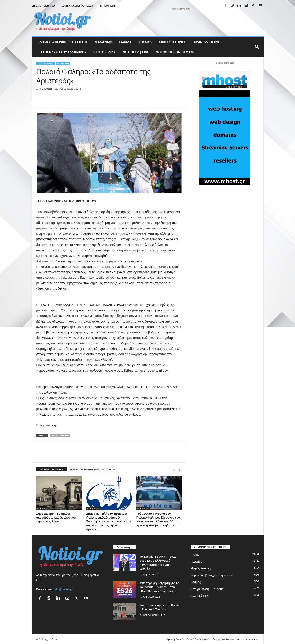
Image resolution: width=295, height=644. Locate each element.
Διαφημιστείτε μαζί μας (226, 639)
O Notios (47, 89)
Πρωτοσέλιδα (105, 52)
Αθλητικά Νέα (200, 596)
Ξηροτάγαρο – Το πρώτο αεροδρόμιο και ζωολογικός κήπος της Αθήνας (56, 517)
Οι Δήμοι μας (45, 63)
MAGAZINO (103, 42)
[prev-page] (174, 470)
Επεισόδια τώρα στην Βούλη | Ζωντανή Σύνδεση (160, 607)
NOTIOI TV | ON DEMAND (176, 52)
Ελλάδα (125, 42)
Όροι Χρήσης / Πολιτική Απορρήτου (187, 639)
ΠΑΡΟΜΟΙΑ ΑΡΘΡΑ (52, 469)
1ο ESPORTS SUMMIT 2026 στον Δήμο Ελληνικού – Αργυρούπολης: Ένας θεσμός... (158, 563)
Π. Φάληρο (63, 63)
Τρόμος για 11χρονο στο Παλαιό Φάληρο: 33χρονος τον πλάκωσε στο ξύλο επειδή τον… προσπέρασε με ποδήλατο (159, 519)
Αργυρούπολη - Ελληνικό (207, 589)
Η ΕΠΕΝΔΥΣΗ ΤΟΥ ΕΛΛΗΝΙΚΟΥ (63, 52)
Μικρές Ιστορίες (172, 42)
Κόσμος (145, 42)
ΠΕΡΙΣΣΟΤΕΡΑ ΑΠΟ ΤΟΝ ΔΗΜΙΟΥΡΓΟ (92, 469)
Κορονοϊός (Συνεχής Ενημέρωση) (213, 575)
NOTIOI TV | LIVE (136, 52)
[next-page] (180, 470)
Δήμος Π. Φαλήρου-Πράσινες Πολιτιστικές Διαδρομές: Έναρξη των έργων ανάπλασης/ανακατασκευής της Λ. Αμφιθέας (109, 521)
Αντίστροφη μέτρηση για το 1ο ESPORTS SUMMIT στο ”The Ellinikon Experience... (159, 587)
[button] (257, 47)
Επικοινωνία (109, 6)
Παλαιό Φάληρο (60, 435)
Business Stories (207, 42)
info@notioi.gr (63, 589)
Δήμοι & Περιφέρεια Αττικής (64, 42)
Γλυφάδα (196, 562)
